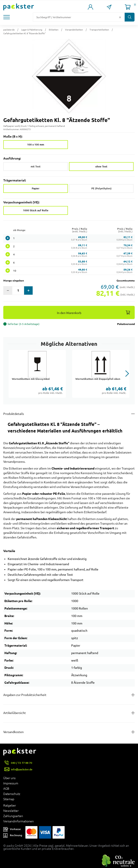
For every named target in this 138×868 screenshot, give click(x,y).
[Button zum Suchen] (130, 17)
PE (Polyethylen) (101, 188)
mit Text (36, 166)
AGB (6, 789)
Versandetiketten (74, 30)
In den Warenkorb (69, 313)
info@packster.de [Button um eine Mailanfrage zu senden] (22, 769)
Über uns (9, 778)
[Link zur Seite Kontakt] (109, 7)
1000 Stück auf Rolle (36, 210)
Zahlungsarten (13, 816)
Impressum (11, 783)
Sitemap (9, 799)
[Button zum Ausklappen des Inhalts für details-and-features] (69, 414)
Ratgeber (10, 805)
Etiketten (54, 30)
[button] (10, 17)
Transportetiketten (99, 30)
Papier (36, 188)
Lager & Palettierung (32, 30)
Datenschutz (12, 794)
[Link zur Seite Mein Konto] (90, 7)
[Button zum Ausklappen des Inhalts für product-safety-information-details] (69, 695)
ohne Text (101, 166)
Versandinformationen (19, 821)
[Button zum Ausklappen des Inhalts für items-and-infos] (69, 713)
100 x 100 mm (36, 144)
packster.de (9, 30)
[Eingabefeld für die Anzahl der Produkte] (18, 291)
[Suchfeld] (75, 17)
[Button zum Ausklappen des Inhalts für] (69, 732)
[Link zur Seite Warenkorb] (128, 7)
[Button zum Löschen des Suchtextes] (120, 17)
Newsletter (11, 811)
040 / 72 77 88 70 (22, 763)
